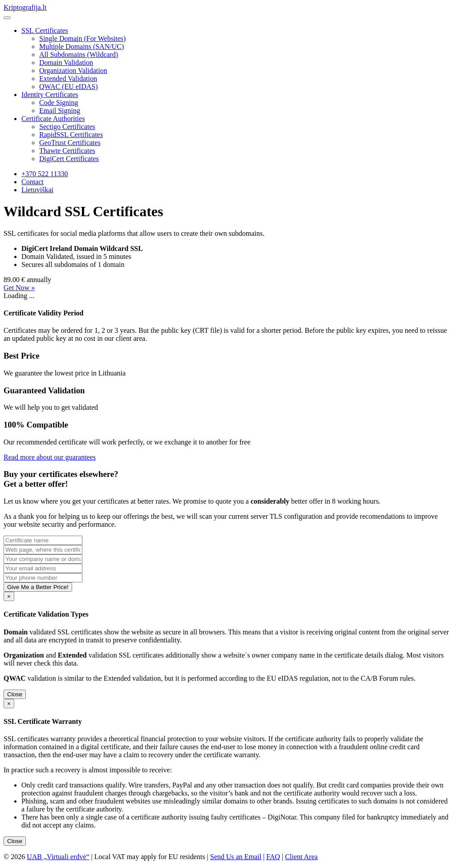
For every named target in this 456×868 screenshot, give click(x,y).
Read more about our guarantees (50, 457)
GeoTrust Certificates (70, 143)
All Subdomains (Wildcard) (79, 55)
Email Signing (60, 111)
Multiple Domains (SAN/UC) (81, 46)
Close (15, 694)
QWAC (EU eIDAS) (69, 87)
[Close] (9, 596)
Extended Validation (68, 79)
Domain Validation (66, 63)
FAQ (273, 857)
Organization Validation (73, 71)
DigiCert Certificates (69, 159)
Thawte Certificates (67, 151)
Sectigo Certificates (67, 127)
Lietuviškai (37, 190)
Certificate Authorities (53, 119)
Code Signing (59, 103)
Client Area (301, 857)
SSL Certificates (45, 30)
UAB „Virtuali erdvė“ (58, 857)
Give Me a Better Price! (38, 587)
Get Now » (19, 288)
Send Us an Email (236, 857)
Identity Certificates (50, 95)
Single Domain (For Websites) (82, 38)
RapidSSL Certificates (71, 135)
